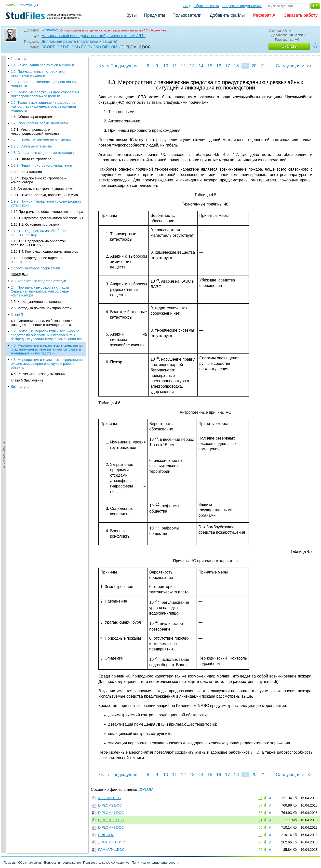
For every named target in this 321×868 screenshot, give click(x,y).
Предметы (155, 15)
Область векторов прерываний (35, 106)
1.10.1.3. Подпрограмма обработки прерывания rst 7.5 (39, 81)
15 (210, 66)
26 (260, 842)
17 (227, 66)
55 (260, 827)
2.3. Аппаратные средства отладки (38, 119)
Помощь (10, 862)
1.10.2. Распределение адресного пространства (38, 98)
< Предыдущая (122, 66)
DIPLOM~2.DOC (111, 820)
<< (102, 66)
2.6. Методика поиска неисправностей (41, 146)
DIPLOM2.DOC (110, 805)
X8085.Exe (19, 112)
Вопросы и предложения (242, 6)
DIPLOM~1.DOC (111, 813)
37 (260, 805)
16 (219, 66)
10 (166, 66)
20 (254, 66)
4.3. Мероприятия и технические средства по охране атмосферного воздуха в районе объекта (47, 201)
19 (245, 66)
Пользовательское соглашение (106, 862)
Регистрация (28, 5)
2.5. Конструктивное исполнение (37, 139)
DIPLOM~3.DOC (111, 827)
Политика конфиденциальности (155, 862)
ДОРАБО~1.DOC (112, 842)
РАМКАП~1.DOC (111, 850)
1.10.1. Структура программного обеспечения (47, 56)
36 (260, 798)
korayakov (50, 30)
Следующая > (290, 66)
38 (260, 813)
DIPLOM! (110, 47)
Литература (20, 224)
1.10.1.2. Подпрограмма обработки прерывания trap (39, 71)
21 (263, 66)
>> (309, 66)
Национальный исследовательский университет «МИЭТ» (94, 36)
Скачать (289, 46)
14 (201, 66)
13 (192, 66)
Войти (11, 5)
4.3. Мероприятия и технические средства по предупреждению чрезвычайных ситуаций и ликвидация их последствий (47, 187)
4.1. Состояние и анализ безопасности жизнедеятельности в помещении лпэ (42, 161)
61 (260, 820)
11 (174, 66)
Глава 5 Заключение (27, 218)
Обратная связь (206, 6)
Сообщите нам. (156, 30)
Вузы (132, 15)
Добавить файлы (227, 15)
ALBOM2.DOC (109, 798)
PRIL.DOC (106, 835)
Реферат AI (265, 15)
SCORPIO (51, 47)
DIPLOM (70, 47)
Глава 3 (17, 152)
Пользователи (187, 15)
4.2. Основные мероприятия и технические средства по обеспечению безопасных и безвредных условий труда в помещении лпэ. (47, 173)
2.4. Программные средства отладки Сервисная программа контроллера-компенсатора (40, 129)
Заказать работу (301, 15)
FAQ (187, 6)
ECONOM (90, 47)
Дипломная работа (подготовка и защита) (79, 41)
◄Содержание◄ (4, 142)
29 (260, 835)
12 (183, 66)
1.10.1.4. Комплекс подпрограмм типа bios (44, 89)
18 (236, 66)
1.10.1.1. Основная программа (35, 62)
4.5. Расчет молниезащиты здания (38, 212)
